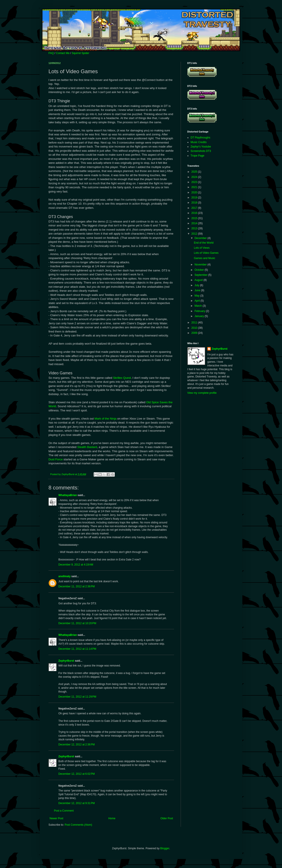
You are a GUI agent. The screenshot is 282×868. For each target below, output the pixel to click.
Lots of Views (202, 248)
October (200, 270)
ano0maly (64, 576)
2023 (195, 182)
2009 (195, 333)
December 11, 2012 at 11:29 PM (77, 697)
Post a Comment (64, 811)
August (199, 280)
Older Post (167, 818)
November (201, 265)
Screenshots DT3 (201, 151)
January (200, 316)
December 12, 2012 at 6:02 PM (77, 774)
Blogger (165, 848)
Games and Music (205, 258)
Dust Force (56, 459)
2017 (195, 208)
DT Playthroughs (200, 138)
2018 (195, 203)
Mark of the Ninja (106, 419)
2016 (195, 213)
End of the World (204, 243)
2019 (195, 198)
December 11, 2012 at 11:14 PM (77, 649)
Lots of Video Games (206, 253)
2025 (195, 172)
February (200, 311)
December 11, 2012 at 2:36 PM (77, 586)
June (198, 290)
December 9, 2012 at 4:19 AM (76, 565)
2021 (195, 187)
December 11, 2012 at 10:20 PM (77, 623)
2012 (195, 234)
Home (112, 818)
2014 (195, 223)
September (201, 275)
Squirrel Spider (80, 53)
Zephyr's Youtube (201, 147)
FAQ (51, 53)
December (201, 238)
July (197, 285)
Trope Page (197, 156)
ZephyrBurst (66, 661)
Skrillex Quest (122, 378)
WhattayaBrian (68, 495)
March (199, 306)
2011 (195, 323)
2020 (195, 192)
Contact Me (63, 53)
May (197, 296)
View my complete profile (202, 393)
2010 (195, 328)
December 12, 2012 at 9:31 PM (77, 803)
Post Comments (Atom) (78, 825)
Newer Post (56, 818)
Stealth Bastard (87, 447)
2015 (195, 218)
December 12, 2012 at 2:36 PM (77, 745)
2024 (195, 177)
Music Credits (199, 142)
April (198, 301)
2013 (195, 228)
